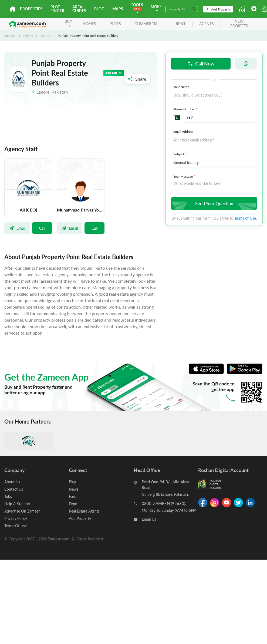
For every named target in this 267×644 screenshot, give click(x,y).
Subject (180, 154)
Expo (73, 504)
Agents (28, 35)
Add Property (218, 9)
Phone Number (186, 109)
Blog (99, 9)
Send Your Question (213, 203)
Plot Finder (57, 9)
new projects (239, 24)
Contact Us (14, 489)
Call (42, 228)
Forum (74, 496)
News (74, 489)
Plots (115, 24)
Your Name (183, 87)
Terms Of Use (16, 526)
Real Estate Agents (84, 511)
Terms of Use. (246, 218)
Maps (118, 9)
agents (207, 24)
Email (17, 228)
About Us (12, 482)
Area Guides (79, 9)
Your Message (185, 176)
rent (181, 24)
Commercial (147, 24)
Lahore (45, 35)
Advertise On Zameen (22, 511)
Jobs (8, 496)
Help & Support (17, 504)
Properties (31, 9)
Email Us (149, 519)
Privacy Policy (16, 518)
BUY (68, 23)
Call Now (201, 63)
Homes (89, 24)
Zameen (10, 35)
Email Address (185, 131)
